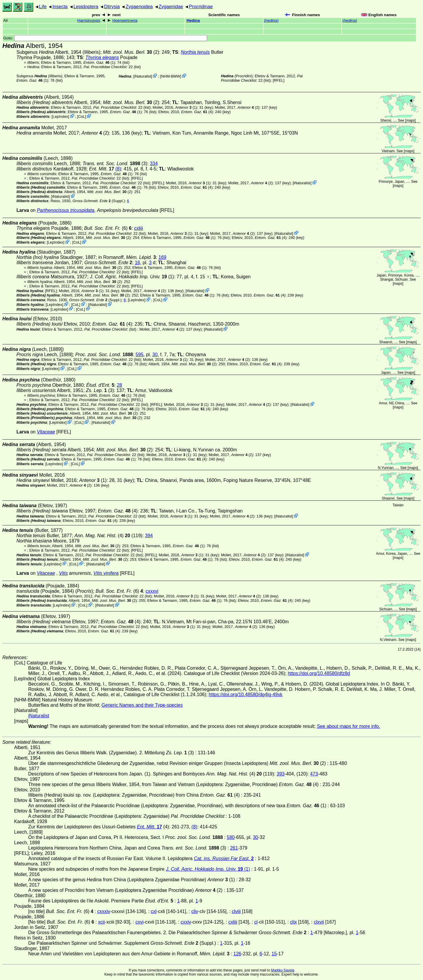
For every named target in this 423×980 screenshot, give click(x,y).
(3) (115, 164)
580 (231, 837)
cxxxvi (152, 591)
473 (314, 774)
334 (154, 164)
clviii (236, 911)
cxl (154, 911)
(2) (131, 52)
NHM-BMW (171, 76)
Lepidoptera (86, 7)
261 (234, 848)
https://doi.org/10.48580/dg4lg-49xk (246, 695)
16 (137, 263)
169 (163, 257)
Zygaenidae (171, 7)
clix (293, 922)
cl (256, 922)
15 (274, 954)
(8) (118, 169)
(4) (197, 112)
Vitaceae (46, 432)
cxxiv (186, 922)
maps (411, 120)
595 (140, 355)
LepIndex (60, 117)
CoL (82, 117)
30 (155, 355)
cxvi (140, 922)
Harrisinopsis (89, 20)
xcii (101, 922)
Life (43, 7)
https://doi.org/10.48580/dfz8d (319, 673)
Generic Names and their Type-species (142, 705)
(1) (99, 62)
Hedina (193, 20)
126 (237, 954)
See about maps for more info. (349, 726)
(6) (108, 228)
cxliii (139, 228)
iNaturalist (143, 76)
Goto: (105, 38)
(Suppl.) (99, 201)
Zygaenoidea (139, 7)
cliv (195, 911)
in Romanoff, (127, 257)
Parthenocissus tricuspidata (66, 210)
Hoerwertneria (125, 20)
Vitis (63, 573)
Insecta (60, 7)
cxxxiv (104, 911)
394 (149, 536)
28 (120, 385)
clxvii (319, 922)
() (271, 20)
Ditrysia (112, 7)
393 (281, 774)
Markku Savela (282, 970)
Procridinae (201, 7)
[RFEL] (278, 80)
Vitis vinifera (106, 573)
